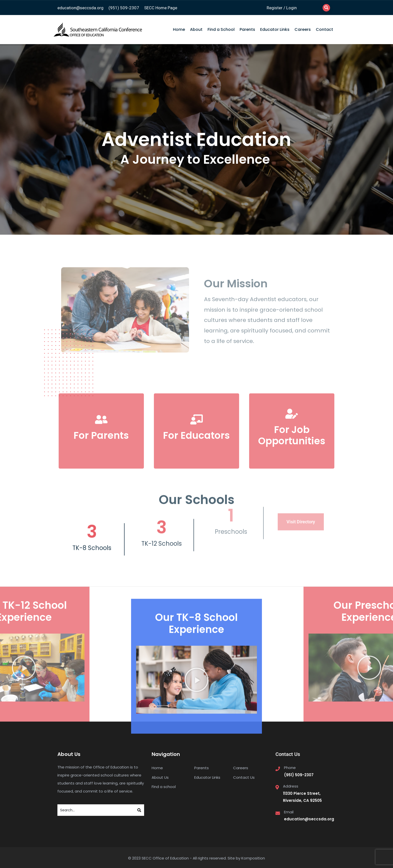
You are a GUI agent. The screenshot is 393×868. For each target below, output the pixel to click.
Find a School (221, 29)
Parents (247, 29)
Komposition (253, 858)
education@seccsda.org (80, 8)
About (196, 29)
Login (291, 8)
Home (179, 29)
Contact (324, 29)
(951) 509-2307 (124, 8)
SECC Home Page (161, 8)
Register (275, 8)
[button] (197, 767)
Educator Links (275, 29)
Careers (303, 29)
